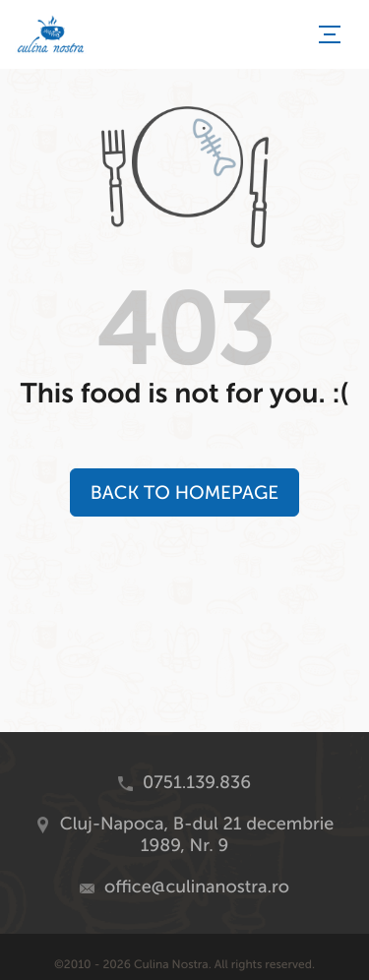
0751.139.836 (197, 782)
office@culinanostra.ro (197, 887)
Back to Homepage (184, 492)
